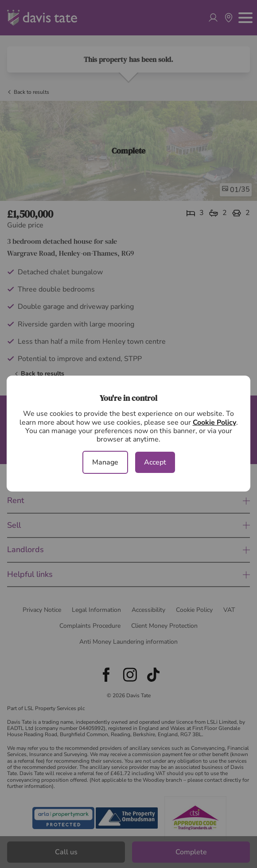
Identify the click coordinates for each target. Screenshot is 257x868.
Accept (155, 462)
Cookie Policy (214, 422)
